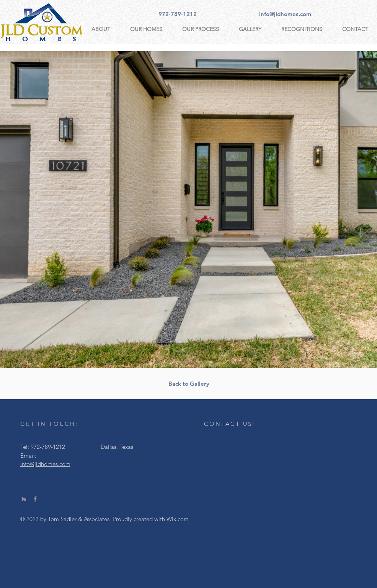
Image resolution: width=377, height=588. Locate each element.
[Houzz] (24, 499)
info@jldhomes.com (45, 464)
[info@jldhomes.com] (285, 14)
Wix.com (178, 519)
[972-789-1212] (178, 14)
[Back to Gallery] (189, 383)
